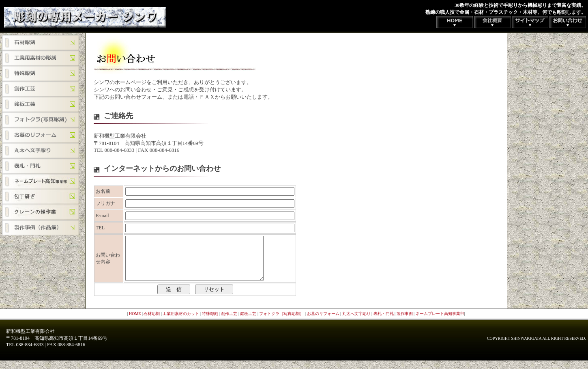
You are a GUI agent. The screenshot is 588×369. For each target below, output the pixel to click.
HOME (135, 322)
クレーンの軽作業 (41, 212)
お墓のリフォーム (41, 135)
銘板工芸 (41, 104)
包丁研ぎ (41, 197)
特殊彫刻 (41, 73)
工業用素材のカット (41, 58)
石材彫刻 (41, 43)
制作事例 (41, 228)
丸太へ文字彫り (41, 151)
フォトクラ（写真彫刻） (41, 120)
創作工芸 (41, 89)
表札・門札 (41, 166)
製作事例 (405, 322)
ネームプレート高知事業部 (41, 181)
